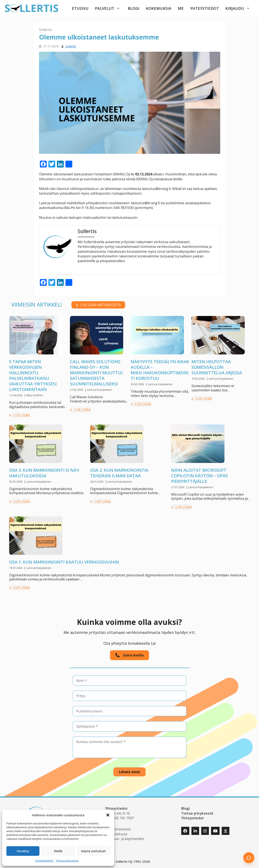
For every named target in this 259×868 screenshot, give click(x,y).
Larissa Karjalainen (99, 390)
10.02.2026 (198, 379)
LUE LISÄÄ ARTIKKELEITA (101, 305)
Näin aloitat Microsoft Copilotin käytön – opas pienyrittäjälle (200, 476)
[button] (108, 815)
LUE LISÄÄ (22, 415)
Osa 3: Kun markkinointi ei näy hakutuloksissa (44, 473)
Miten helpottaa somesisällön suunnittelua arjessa (217, 367)
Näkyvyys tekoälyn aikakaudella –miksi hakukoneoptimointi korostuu (160, 370)
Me (181, 8)
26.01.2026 (97, 482)
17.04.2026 (16, 395)
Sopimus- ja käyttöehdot (125, 839)
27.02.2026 (77, 390)
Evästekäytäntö (44, 861)
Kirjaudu (240, 8)
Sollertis (46, 30)
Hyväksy (23, 851)
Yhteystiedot (205, 8)
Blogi (134, 8)
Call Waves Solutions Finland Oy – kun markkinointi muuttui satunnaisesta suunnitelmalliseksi (96, 373)
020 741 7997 (123, 818)
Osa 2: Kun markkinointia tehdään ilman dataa (119, 473)
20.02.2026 (138, 384)
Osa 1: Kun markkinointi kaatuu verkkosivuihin (64, 562)
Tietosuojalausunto (67, 861)
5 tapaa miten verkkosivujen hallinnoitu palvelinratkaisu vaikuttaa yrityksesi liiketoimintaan (33, 375)
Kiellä (58, 851)
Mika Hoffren (35, 395)
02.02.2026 (16, 482)
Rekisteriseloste (118, 829)
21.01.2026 (178, 487)
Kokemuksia (159, 8)
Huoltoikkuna (116, 834)
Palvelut (110, 8)
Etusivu (80, 8)
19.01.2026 (16, 568)
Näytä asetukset (93, 851)
